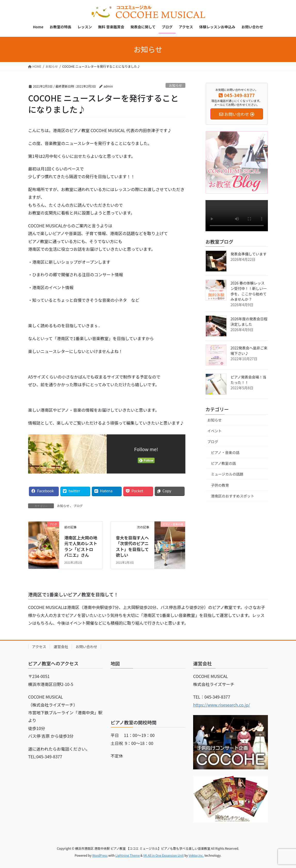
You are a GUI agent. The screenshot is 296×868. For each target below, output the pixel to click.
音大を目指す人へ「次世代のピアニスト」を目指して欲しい (132, 546)
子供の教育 (220, 485)
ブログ (78, 506)
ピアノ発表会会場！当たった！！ (248, 380)
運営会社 (61, 647)
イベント (215, 431)
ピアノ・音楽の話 (225, 452)
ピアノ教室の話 (223, 463)
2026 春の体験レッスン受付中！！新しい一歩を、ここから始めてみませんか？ (249, 291)
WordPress (100, 855)
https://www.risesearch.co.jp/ (222, 705)
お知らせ (175, 85)
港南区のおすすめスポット (233, 496)
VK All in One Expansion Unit (164, 855)
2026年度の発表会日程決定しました (249, 321)
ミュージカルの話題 (227, 474)
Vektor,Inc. (196, 855)
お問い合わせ (86, 647)
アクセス (39, 647)
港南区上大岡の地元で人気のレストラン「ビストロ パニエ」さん (81, 546)
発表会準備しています (249, 254)
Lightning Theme (128, 855)
